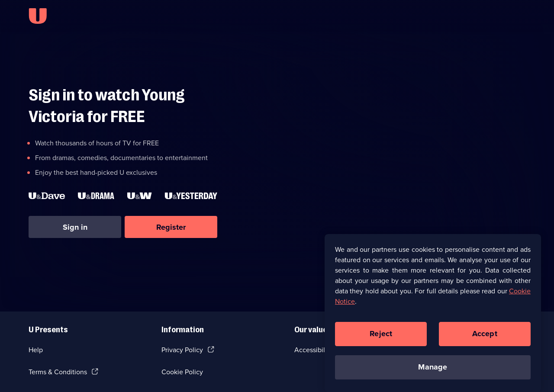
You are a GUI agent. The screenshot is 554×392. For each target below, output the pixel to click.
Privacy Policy (182, 350)
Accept (485, 337)
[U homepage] (38, 16)
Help (36, 350)
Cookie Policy (182, 372)
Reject (381, 337)
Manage (433, 370)
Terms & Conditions (58, 372)
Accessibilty (312, 350)
